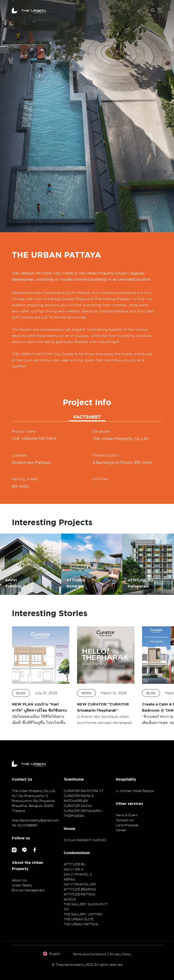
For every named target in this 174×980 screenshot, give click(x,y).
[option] (87, 116)
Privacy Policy (121, 954)
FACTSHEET (87, 417)
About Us (19, 880)
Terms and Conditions (90, 954)
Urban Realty (22, 885)
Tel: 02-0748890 (24, 825)
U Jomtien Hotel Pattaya (135, 791)
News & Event (127, 815)
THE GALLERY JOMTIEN (83, 914)
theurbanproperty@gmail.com (35, 820)
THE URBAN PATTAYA (81, 924)
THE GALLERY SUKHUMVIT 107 (86, 907)
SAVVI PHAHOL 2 (78, 874)
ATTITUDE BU (75, 864)
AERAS (69, 879)
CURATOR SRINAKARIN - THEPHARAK (84, 813)
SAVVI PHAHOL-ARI (80, 884)
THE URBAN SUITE (79, 919)
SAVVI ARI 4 (74, 869)
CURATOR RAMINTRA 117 (83, 791)
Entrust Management (28, 890)
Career (121, 830)
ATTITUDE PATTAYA (79, 894)
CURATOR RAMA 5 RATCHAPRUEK (79, 798)
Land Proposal (127, 825)
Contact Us (125, 820)
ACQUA (70, 899)
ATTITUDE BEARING (80, 889)
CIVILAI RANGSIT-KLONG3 (85, 840)
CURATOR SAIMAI (78, 806)
